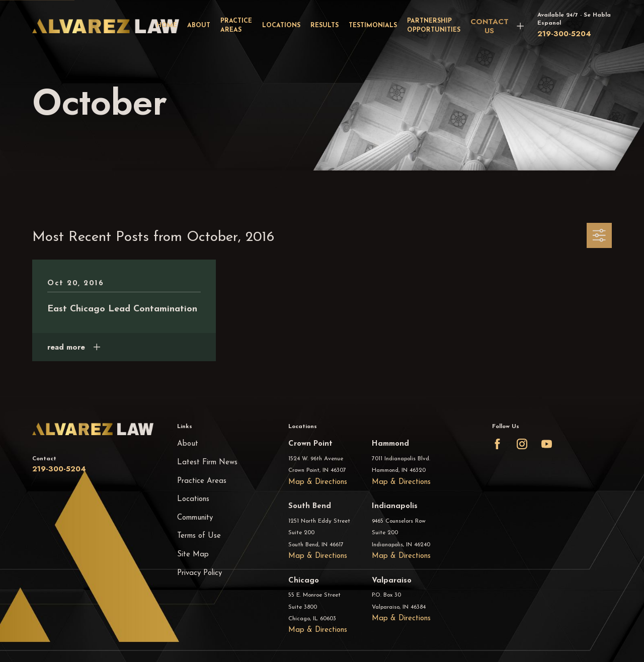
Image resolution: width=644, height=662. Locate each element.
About (188, 444)
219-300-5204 (564, 34)
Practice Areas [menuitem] (236, 25)
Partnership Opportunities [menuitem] (434, 25)
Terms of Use (199, 536)
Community (195, 518)
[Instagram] (522, 444)
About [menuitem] (199, 26)
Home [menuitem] (167, 26)
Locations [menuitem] (281, 26)
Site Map (193, 555)
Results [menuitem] (325, 26)
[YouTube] (547, 444)
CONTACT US (490, 26)
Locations (193, 499)
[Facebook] (497, 444)
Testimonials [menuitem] (373, 26)
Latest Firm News (207, 463)
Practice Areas (202, 481)
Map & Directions (318, 482)
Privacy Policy (199, 573)
